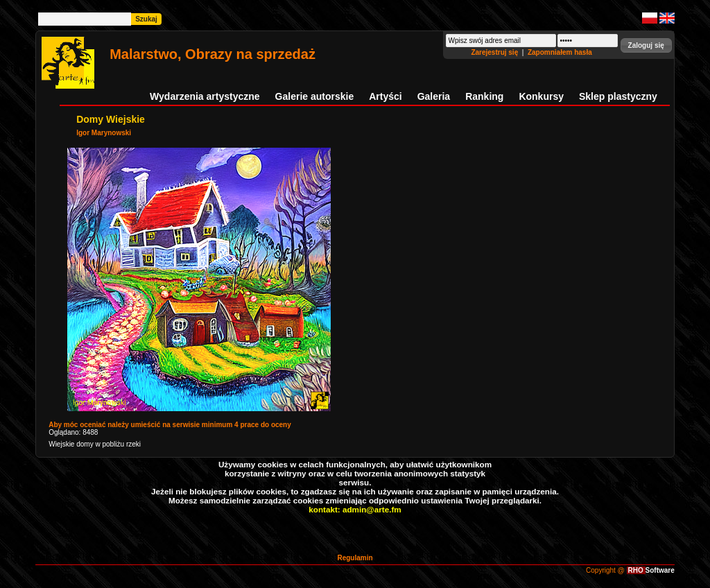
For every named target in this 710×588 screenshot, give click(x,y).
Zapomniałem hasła (560, 52)
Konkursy (541, 96)
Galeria (434, 96)
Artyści (385, 96)
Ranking (484, 96)
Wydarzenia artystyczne (205, 96)
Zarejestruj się (495, 52)
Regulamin (355, 558)
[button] (646, 45)
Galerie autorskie (315, 96)
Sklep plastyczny (618, 96)
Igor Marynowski (104, 133)
